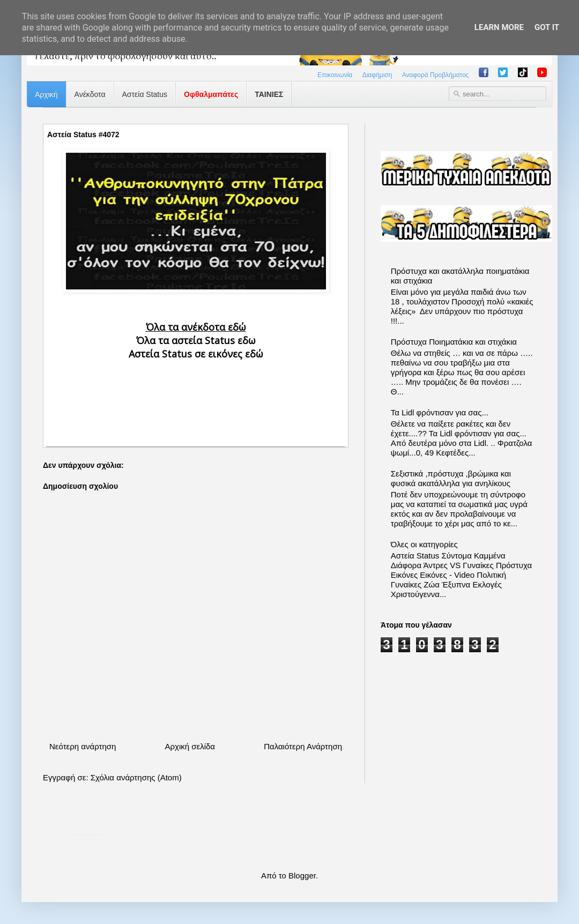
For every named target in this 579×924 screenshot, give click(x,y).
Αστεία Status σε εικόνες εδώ (196, 354)
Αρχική (46, 94)
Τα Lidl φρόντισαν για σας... (440, 412)
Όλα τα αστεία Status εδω (196, 340)
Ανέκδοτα (90, 94)
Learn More (499, 27)
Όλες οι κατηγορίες (424, 544)
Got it (547, 27)
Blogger (302, 875)
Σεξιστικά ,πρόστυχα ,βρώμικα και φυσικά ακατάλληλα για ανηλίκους (451, 478)
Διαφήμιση (377, 75)
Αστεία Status (145, 94)
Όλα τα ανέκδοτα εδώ (196, 327)
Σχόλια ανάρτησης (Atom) (136, 777)
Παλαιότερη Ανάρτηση (303, 746)
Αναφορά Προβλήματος (436, 75)
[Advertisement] (196, 394)
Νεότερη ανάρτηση (83, 746)
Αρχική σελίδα (190, 746)
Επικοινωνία (335, 75)
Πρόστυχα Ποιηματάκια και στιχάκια (454, 342)
